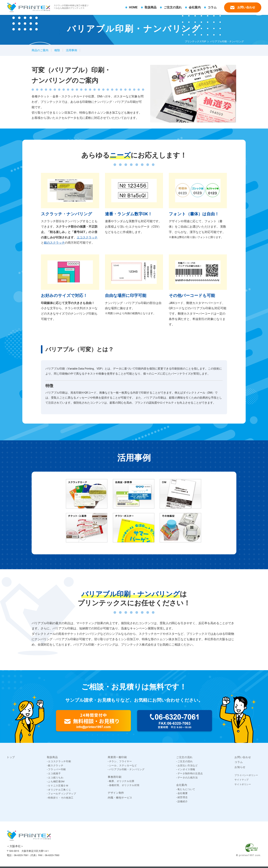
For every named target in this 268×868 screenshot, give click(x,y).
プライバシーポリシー (246, 775)
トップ (11, 757)
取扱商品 (151, 7)
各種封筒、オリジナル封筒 (124, 785)
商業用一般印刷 (117, 757)
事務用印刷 (115, 777)
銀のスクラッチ (54, 243)
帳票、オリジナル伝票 (122, 781)
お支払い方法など (188, 765)
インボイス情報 (186, 769)
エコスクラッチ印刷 (59, 761)
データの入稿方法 (188, 778)
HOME (133, 7)
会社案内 (195, 7)
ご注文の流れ (173, 7)
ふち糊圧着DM (56, 781)
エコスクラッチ (87, 237)
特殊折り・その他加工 (61, 798)
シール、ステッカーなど (123, 765)
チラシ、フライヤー (121, 761)
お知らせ (240, 767)
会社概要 (183, 793)
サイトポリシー (243, 784)
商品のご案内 (40, 50)
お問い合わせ (243, 7)
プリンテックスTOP (195, 41)
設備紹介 (183, 801)
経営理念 (183, 797)
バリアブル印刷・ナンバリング (127, 769)
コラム (212, 7)
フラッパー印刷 (57, 769)
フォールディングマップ (62, 794)
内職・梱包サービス (120, 798)
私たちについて (186, 789)
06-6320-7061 (21, 855)
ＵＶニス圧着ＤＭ (58, 786)
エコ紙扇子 (54, 773)
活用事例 (71, 50)
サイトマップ (242, 780)
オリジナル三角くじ (59, 790)
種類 (57, 50)
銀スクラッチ (56, 765)
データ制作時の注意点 (190, 773)
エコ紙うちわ (56, 778)
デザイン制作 (116, 793)
